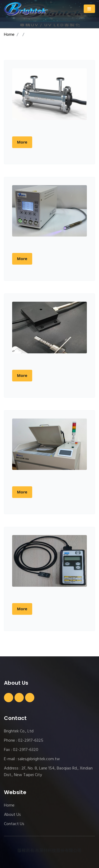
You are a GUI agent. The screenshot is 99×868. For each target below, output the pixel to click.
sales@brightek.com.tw (39, 759)
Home (9, 35)
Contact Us (14, 824)
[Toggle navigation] (89, 9)
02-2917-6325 (31, 741)
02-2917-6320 (26, 750)
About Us (12, 815)
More (22, 142)
